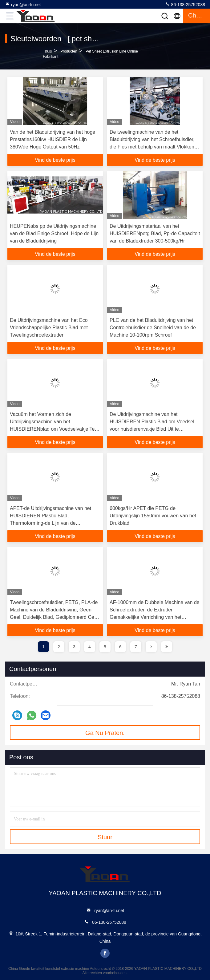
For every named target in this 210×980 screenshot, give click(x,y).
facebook (105, 953)
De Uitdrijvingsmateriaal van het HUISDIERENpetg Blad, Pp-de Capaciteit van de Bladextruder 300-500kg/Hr (155, 233)
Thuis (47, 51)
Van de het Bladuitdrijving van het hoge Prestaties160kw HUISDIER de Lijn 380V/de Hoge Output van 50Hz (52, 139)
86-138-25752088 (185, 4)
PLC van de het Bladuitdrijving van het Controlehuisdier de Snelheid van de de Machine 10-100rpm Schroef (153, 328)
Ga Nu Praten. (105, 733)
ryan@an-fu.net (23, 4)
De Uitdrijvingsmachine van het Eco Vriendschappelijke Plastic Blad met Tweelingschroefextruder (49, 328)
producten (69, 51)
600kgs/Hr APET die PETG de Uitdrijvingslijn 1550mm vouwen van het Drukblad (153, 516)
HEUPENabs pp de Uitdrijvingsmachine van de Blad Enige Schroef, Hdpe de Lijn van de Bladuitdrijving (54, 233)
